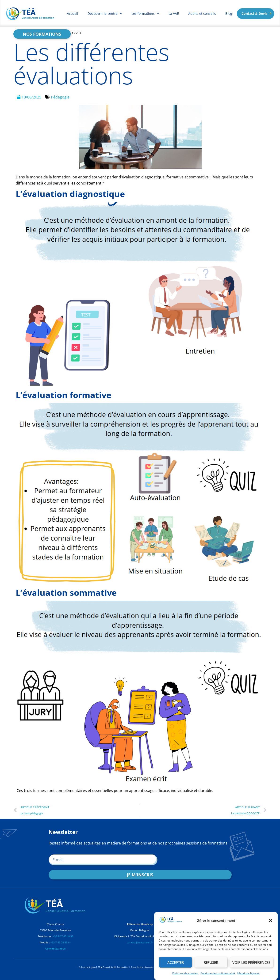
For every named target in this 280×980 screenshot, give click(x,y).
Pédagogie (60, 97)
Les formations (145, 14)
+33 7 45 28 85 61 (61, 942)
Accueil (73, 13)
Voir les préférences (251, 962)
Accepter (176, 962)
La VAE (174, 13)
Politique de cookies (185, 973)
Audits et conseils (202, 13)
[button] (271, 920)
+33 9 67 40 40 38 (63, 936)
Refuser (211, 962)
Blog (229, 13)
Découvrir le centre (105, 14)
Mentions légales (248, 973)
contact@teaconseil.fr (140, 942)
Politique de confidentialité (218, 973)
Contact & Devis (254, 13)
